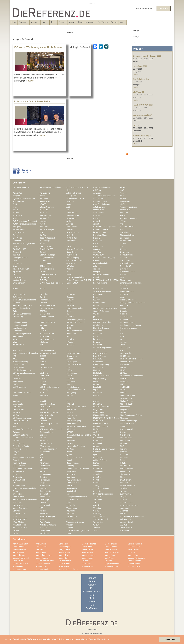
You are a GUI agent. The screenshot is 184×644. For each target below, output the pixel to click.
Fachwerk (44, 300)
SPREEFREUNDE (128, 485)
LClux (42, 370)
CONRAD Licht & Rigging (104, 258)
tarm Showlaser (127, 494)
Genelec (70, 311)
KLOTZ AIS (125, 356)
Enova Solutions (100, 283)
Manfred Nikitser (20, 555)
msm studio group (74, 421)
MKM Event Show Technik (131, 415)
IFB (68, 336)
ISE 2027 (137, 125)
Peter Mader (87, 564)
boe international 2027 (143, 115)
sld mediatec (45, 480)
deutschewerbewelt (21, 269)
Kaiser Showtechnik (48, 353)
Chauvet (97, 249)
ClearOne (97, 252)
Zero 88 (16, 530)
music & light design (128, 421)
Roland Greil (18, 566)
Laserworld (125, 365)
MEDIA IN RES (46, 407)
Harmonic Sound (20, 325)
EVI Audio (124, 294)
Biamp (15, 235)
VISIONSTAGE (19, 514)
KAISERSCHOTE (74, 353)
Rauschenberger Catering (24, 457)
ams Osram (125, 201)
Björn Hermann (111, 544)
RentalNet (124, 457)
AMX (15, 204)
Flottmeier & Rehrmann (22, 305)
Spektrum (70, 485)
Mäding (70, 395)
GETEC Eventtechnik (22, 314)
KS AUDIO (98, 359)
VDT (41, 508)
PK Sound (97, 443)
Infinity (16, 342)
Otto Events (125, 435)
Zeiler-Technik (126, 528)
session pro (125, 471)
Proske (69, 452)
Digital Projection (47, 269)
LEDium (16, 376)
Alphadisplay (45, 201)
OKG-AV (97, 432)
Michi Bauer (18, 561)
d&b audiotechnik (100, 263)
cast (122, 246)
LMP (122, 384)
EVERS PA (98, 294)
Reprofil (16, 460)
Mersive (70, 412)
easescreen (18, 277)
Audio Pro (124, 213)
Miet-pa (123, 412)
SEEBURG (71, 471)
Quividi (69, 455)
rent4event (98, 457)
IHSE (122, 336)
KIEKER (43, 356)
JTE (68, 350)
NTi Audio (70, 429)
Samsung (70, 466)
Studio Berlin (72, 491)
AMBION (70, 201)
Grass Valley (18, 317)
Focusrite (70, 305)
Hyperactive (71, 334)
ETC (68, 289)
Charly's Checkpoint (75, 249)
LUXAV (123, 390)
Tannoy (69, 494)
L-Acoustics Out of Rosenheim (32, 101)
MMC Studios (45, 418)
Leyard (69, 376)
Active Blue (18, 193)
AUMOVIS (17, 218)
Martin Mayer (87, 558)
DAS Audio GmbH (128, 263)
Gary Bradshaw (19, 549)
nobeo (123, 426)
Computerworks (127, 255)
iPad (92, 588)
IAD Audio (97, 334)
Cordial (43, 260)
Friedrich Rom (134, 547)
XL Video (43, 528)
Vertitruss (17, 511)
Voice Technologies (48, 516)
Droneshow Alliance (48, 274)
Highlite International (129, 328)
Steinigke (124, 488)
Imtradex (70, 339)
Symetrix (97, 491)
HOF (122, 331)
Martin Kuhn (64, 558)
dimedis (97, 269)
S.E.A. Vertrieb (19, 466)
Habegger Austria (20, 322)
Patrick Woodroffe (20, 564)
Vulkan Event (126, 519)
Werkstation (98, 522)
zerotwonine (45, 530)
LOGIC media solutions (49, 387)
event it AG (125, 289)
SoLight (43, 483)
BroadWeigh (45, 241)
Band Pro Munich (100, 229)
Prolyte (16, 452)
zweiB (15, 533)
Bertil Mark (63, 544)
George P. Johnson (101, 311)
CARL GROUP (46, 246)
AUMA (123, 215)
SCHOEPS (98, 469)
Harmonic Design (127, 322)
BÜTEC (43, 244)
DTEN (69, 274)
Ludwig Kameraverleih (76, 390)
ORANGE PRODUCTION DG (79, 435)
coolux (16, 260)
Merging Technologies (49, 412)
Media (99, 23)
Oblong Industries (127, 429)
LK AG (96, 384)
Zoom (96, 530)
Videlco (43, 511)
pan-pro (16, 441)
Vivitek (123, 514)
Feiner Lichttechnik (128, 300)
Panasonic (44, 441)
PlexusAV (124, 443)
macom (16, 395)
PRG (122, 446)
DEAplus (70, 266)
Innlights (97, 342)
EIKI (122, 277)
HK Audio (44, 331)
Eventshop (44, 294)
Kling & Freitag (99, 356)
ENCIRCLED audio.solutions (52, 283)
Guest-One (98, 319)
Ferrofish (16, 303)
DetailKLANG (126, 266)
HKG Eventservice (74, 331)
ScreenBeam (18, 471)
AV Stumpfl (44, 218)
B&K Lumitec (72, 227)
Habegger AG (126, 319)
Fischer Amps (99, 303)
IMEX (15, 339)
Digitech (70, 269)
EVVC (42, 297)
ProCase (70, 449)
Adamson (97, 193)
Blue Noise (17, 238)
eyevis (123, 297)
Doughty (97, 272)
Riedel (69, 460)
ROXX (96, 463)
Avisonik (97, 221)
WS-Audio (124, 525)
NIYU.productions (101, 426)
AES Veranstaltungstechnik (105, 196)
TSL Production (127, 502)
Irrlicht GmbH (18, 345)
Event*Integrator (127, 291)
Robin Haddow (134, 564)
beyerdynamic (126, 232)
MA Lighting (71, 393)
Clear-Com (71, 252)
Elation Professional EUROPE (79, 280)
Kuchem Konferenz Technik (132, 359)
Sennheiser (98, 471)
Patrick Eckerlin (134, 561)
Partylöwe (97, 441)
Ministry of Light (46, 415)
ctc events (71, 263)
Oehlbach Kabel (46, 432)
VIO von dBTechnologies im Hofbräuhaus (38, 47)
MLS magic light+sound (23, 418)
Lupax (96, 390)
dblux (15, 266)
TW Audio (71, 505)
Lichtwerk (17, 379)
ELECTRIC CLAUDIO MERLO (106, 280)
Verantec (97, 508)
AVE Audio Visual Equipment (25, 221)
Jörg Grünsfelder (112, 552)
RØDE (123, 463)
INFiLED (124, 339)
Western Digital (126, 522)
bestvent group (99, 232)
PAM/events (98, 438)
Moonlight (124, 418)
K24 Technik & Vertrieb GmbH (25, 353)
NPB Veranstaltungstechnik (51, 429)
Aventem (43, 221)
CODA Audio (72, 255)
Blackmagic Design (128, 235)
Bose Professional (47, 238)
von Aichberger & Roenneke (132, 516)
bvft (68, 244)
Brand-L (97, 238)
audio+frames (45, 215)
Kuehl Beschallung (21, 362)
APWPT (43, 204)
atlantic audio (99, 210)
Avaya (96, 218)
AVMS (42, 224)
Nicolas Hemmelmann (45, 561)
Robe (122, 460)
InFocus (70, 342)
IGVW (96, 336)
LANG (42, 365)
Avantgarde (71, 218)
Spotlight (97, 485)
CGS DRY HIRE (20, 249)
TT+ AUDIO (18, 505)
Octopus (16, 432)
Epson (42, 289)
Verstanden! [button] (170, 639)
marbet (96, 401)
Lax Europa (98, 367)
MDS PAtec (18, 407)
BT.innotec (98, 241)
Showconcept (45, 474)
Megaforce (125, 410)
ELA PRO (44, 280)
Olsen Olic (109, 561)
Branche (29, 23)
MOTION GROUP (20, 421)
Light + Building (100, 379)
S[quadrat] (44, 494)
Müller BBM (98, 421)
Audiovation (98, 215)
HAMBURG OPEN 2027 (143, 105)
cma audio (17, 255)
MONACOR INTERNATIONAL (106, 418)
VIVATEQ (97, 514)
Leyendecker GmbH (102, 376)
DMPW (43, 272)
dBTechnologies (46, 266)
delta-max (97, 266)
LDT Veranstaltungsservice (24, 373)
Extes (96, 297)
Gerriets (123, 311)
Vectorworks (72, 508)
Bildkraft (70, 235)
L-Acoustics (98, 362)
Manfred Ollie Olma (44, 555)
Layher (123, 367)
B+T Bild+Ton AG (127, 227)
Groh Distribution (47, 317)
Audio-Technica (73, 215)
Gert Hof (39, 549)
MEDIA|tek (44, 410)
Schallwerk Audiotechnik (23, 469)
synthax (123, 491)
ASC (68, 207)
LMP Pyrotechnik (20, 387)
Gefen (15, 311)
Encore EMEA (72, 283)
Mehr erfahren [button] (104, 639)
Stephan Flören (111, 566)
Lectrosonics (72, 373)
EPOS (15, 289)
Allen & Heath (19, 201)
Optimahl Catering (20, 435)
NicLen (43, 426)
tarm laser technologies (103, 494)
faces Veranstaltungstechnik (24, 300)
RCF (42, 457)
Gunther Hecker (111, 549)
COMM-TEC (98, 255)
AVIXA (123, 221)
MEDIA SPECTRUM (102, 407)
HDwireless (98, 325)
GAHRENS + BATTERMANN (105, 308)
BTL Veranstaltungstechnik (24, 244)
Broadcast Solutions (21, 241)
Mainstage (71, 401)
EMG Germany (19, 283)
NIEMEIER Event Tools (76, 426)
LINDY (16, 384)
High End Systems (101, 328)
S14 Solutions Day (141, 79)
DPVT (15, 274)
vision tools (125, 511)
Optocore (44, 435)
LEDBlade (97, 373)
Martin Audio (18, 404)
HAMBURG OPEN (47, 322)
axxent (96, 224)
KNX (15, 359)
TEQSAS (124, 497)
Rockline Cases (19, 463)
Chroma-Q (17, 252)
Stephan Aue (87, 566)
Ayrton (123, 224)
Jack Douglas (18, 552)
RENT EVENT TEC (74, 457)
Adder (42, 196)
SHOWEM (71, 474)
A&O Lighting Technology (50, 187)
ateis (68, 210)
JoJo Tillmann (88, 552)
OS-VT (96, 435)
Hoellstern (97, 331)
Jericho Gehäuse (47, 350)
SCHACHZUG (126, 466)
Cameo (16, 246)
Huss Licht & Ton (47, 334)
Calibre (123, 244)
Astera (16, 210)
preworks (97, 446)
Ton (72, 23)
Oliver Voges (87, 561)
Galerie (152, 22)
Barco (123, 229)
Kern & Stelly (126, 353)
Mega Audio (98, 410)
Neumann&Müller (101, 424)
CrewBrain (17, 263)
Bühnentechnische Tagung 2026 (147, 56)
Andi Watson (41, 544)
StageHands (72, 488)
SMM (15, 483)
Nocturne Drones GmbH (23, 429)
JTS (95, 350)
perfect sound (18, 443)
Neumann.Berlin (127, 424)
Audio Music (98, 213)
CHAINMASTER (46, 249)
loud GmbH (125, 387)
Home (14, 22)
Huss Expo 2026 (140, 66)
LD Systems (98, 370)
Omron (123, 432)
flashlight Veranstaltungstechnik (133, 303)
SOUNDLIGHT (19, 485)
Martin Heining (42, 558)
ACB (122, 190)
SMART (97, 480)
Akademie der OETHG (76, 199)
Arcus (69, 204)
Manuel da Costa (89, 555)
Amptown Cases (100, 201)
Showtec (43, 477)
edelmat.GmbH (46, 277)
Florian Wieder (111, 547)
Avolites (70, 224)
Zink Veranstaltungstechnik (78, 530)
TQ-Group (17, 502)
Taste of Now (18, 497)
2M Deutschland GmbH (23, 187)
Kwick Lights (72, 362)
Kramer (70, 359)
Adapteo (16, 196)
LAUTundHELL (46, 367)
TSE (95, 502)
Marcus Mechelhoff (21, 558)
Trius (68, 502)
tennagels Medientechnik (77, 497)
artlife (15, 207)
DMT (68, 272)
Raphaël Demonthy (113, 564)
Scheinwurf (44, 469)
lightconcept (18, 381)
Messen (45, 23)
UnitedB (97, 505)
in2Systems (98, 339)
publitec (123, 452)
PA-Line (43, 438)
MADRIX (97, 395)
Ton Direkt (97, 500)
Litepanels (44, 384)
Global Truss (45, 314)
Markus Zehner (126, 401)
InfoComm (44, 342)
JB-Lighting (18, 350)
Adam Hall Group (74, 193)
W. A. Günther (19, 522)
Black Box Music (100, 235)
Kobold (43, 359)
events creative (19, 294)
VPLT (42, 519)
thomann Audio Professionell (25, 500)
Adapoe (123, 193)
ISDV (42, 345)
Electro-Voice (126, 280)
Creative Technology (75, 260)
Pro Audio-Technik (20, 449)
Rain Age (124, 455)
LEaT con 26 (138, 92)
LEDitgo (123, 373)
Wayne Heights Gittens (68, 569)
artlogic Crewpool (47, 207)
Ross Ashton (64, 566)
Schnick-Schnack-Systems (78, 469)
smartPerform (126, 480)
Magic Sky (17, 401)
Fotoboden (125, 305)
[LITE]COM (44, 533)
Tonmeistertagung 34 (142, 135)
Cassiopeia (98, 246)
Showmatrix (125, 474)
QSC (42, 455)
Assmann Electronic (128, 207)
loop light (97, 387)
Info (167, 23)
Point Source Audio (21, 446)
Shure (123, 477)
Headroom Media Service (131, 325)
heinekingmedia (19, 328)
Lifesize (43, 379)
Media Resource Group (76, 407)
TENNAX (97, 497)
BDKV (42, 232)
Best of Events (73, 232)
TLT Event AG (72, 500)
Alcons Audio (99, 199)
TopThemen (137, 22)
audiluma (17, 213)
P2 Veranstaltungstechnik (23, 438)
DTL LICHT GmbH (101, 274)
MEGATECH (18, 412)
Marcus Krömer (134, 555)
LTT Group (44, 390)
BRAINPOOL (72, 238)
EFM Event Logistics (75, 277)
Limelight (124, 381)
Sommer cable (73, 483)
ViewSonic (71, 511)
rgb (41, 460)
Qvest (96, 455)
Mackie (123, 393)
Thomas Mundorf (43, 569)
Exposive (70, 297)
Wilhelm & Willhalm (48, 525)
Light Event (125, 379)
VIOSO (96, 511)
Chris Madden (19, 547)
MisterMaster (72, 415)
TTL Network (45, 505)
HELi (42, 328)
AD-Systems (45, 193)
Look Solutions (73, 387)
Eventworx (71, 294)
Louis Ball (132, 552)
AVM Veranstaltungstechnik (24, 224)
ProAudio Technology (48, 449)
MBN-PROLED (126, 404)
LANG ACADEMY (74, 365)
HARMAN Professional (103, 322)
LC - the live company (22, 370)
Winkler (70, 525)
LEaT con (44, 373)
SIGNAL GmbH (19, 480)
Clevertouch (125, 252)
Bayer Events (18, 232)
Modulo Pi (71, 418)
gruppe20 (97, 317)
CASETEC (71, 246)
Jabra (122, 345)
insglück (123, 342)
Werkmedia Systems (75, 522)
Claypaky (44, 252)
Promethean (45, 452)
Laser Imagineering (101, 365)
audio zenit (17, 215)
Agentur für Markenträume (24, 199)
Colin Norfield (41, 547)
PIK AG (70, 443)
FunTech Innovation (75, 308)
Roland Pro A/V (73, 463)
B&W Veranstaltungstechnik (105, 227)
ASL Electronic (99, 207)
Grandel (123, 314)
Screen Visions (126, 469)
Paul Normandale (43, 564)
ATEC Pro (44, 210)
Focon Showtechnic (48, 305)
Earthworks (125, 274)
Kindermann (71, 356)
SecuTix (43, 471)
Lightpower (71, 381)
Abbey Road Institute (102, 187)
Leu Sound (44, 376)
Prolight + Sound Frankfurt (104, 449)
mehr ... (137, 74)
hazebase (44, 325)
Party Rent (71, 441)
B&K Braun (44, 227)
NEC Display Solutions (49, 424)
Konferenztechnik (118, 23)
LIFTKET (70, 379)
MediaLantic (125, 407)
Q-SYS (16, 455)
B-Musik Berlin (19, 229)
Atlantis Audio (126, 210)
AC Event (97, 190)
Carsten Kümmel (135, 544)
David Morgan (65, 547)
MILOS (16, 415)
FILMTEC (44, 303)
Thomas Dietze (134, 566)
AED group (71, 196)
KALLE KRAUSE (100, 353)
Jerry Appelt (41, 552)
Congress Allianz (47, 258)
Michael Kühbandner (136, 558)
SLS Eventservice (74, 480)
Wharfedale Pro (19, 525)
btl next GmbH (126, 241)
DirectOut (124, 269)
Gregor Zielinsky (66, 549)
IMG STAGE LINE (47, 339)
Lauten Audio (18, 367)
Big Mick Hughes (89, 544)
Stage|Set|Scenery (101, 488)
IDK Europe (44, 336)
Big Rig (43, 235)
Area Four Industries (102, 204)
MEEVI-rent (71, 410)
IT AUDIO (70, 345)
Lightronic (97, 381)
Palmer (69, 438)
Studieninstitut (45, 491)
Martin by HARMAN (48, 404)
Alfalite (123, 199)
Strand (16, 491)
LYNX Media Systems (22, 393)
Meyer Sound (99, 412)
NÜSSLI (97, 429)
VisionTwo (44, 514)
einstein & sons (19, 280)
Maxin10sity (98, 404)
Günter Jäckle (88, 549)
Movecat (43, 421)
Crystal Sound (45, 263)
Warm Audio (45, 522)
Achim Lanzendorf (20, 544)
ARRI (122, 204)
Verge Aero (125, 508)
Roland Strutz (41, 566)
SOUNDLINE (45, 485)
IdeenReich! (18, 336)
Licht (59, 23)
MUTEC (16, 424)
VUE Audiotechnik (101, 519)
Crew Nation (125, 260)
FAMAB (96, 300)
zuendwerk (125, 530)
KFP (15, 356)
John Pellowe (64, 552)
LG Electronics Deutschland (132, 376)
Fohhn (96, 305)
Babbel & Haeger (47, 229)
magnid (43, 401)
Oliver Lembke (65, 561)
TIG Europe (44, 500)
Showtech (71, 477)
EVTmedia (17, 297)
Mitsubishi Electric (101, 415)
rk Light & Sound (100, 460)
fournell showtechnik (21, 308)
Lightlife (43, 381)
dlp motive (17, 272)
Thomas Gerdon (20, 569)
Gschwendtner (126, 317)
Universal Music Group (130, 505)
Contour (123, 258)
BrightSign (124, 238)
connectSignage (73, 258)
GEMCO (43, 311)
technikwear (45, 497)
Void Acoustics (99, 516)
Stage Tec (44, 488)
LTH (15, 390)
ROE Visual (44, 463)
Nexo (15, 426)
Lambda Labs (18, 365)
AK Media (44, 199)
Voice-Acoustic (73, 516)
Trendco (43, 502)
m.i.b (42, 393)
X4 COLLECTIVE (20, 528)
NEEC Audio (72, 424)
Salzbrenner (45, 466)
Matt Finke (109, 558)
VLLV (15, 516)
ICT (122, 334)
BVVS (96, 244)
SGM (15, 474)
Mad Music (44, 395)
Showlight (97, 474)
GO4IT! (96, 314)
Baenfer (70, 229)
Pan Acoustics (126, 438)
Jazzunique (125, 348)
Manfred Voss (65, 555)
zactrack (97, 528)
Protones (97, 452)
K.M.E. (123, 350)
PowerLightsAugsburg (76, 446)
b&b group (17, 227)
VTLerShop (71, 519)
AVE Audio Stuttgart (128, 218)
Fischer (70, 303)
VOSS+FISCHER (20, 519)
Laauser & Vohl (126, 362)
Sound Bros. (125, 483)
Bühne (85, 23)
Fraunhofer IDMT (47, 308)
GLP (68, 314)
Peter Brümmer (65, 564)
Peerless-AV (125, 441)
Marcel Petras (111, 555)
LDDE (123, 370)
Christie (123, 249)
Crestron (97, 260)
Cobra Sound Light (47, 255)
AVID (69, 221)
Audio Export (72, 213)
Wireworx (97, 525)
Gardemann (125, 308)
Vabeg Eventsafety (21, 508)
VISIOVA (70, 514)
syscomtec (17, 494)
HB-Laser (70, 325)
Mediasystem (18, 410)
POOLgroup (45, 446)
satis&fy (97, 466)
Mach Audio (98, 393)
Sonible (96, 483)
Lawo (69, 367)
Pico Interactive (46, 443)
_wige (69, 533)
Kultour (43, 362)
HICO (69, 328)
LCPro (69, 370)
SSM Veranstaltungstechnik (24, 488)
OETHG (70, 432)
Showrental (18, 477)
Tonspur (123, 500)
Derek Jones (87, 547)
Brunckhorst (71, 241)
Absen (123, 187)
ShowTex (97, 477)
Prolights (124, 449)
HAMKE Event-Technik (76, 322)
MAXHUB (70, 404)
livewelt (70, 384)
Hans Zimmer (133, 549)
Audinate (43, 213)
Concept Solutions (20, 258)
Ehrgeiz (96, 277)
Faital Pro (70, 300)
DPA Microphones (128, 272)
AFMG (123, 196)
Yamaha (70, 528)
